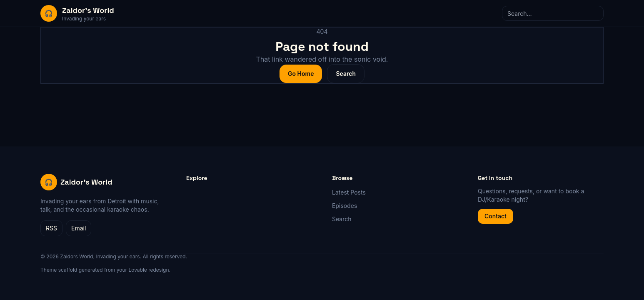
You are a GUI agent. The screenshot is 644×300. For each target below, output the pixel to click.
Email (79, 228)
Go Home (301, 74)
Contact (495, 216)
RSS (51, 228)
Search (346, 74)
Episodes (344, 206)
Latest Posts (349, 192)
